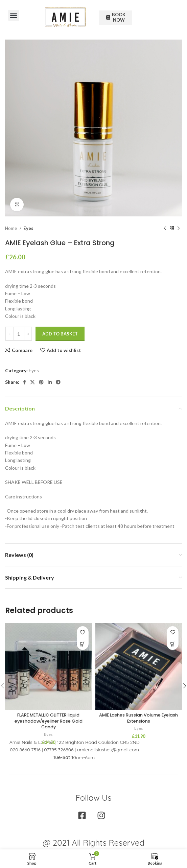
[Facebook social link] (25, 382)
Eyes (28, 228)
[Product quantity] (19, 334)
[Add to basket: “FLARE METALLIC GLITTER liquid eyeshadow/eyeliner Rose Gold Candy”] (83, 644)
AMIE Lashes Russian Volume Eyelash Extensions (138, 718)
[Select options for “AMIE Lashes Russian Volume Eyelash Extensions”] (173, 644)
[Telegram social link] (58, 382)
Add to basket (60, 334)
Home (11, 228)
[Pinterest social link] (41, 382)
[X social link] (32, 382)
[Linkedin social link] (50, 382)
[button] (14, 15)
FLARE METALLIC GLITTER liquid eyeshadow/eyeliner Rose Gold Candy (49, 721)
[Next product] (179, 229)
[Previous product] (165, 229)
